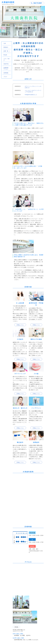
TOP (5, 43)
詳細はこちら (20, 325)
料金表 (5, 55)
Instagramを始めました (31, 95)
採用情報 (6, 73)
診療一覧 (7, 51)
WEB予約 (6, 64)
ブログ (5, 77)
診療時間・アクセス (6, 68)
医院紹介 (6, 47)
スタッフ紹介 (6, 59)
